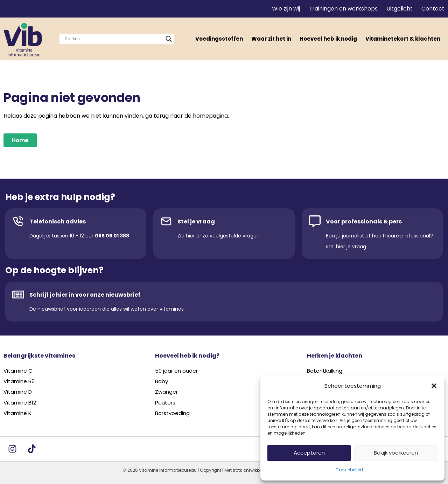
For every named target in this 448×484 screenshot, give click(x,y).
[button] (434, 386)
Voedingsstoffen (219, 39)
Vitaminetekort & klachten (403, 39)
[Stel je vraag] (166, 221)
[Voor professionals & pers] (315, 221)
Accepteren (309, 453)
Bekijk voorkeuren (396, 453)
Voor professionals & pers (364, 222)
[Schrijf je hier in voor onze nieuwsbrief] (18, 295)
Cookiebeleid (349, 470)
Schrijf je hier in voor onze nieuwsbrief (85, 295)
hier (190, 236)
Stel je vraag (196, 222)
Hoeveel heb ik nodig (328, 39)
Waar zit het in (271, 39)
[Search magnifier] (169, 39)
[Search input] (113, 39)
